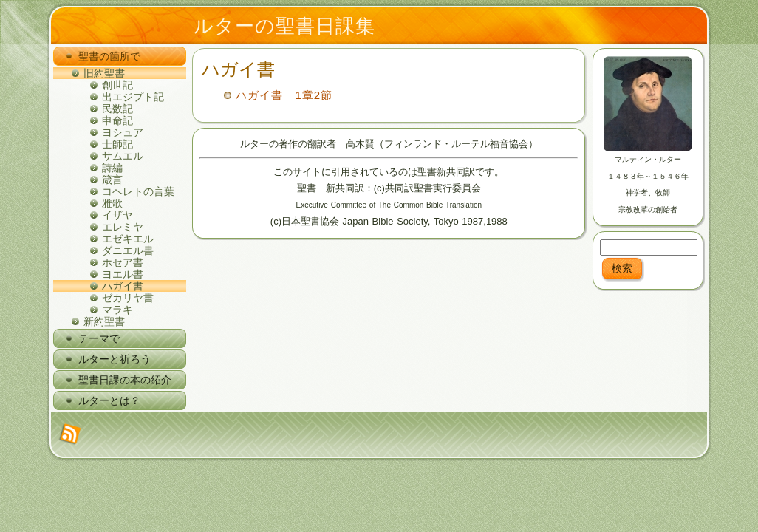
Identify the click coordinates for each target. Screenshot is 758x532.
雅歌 (112, 203)
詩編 (112, 168)
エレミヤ (123, 227)
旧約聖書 (104, 73)
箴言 (112, 180)
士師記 (117, 144)
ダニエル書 (128, 250)
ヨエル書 (123, 274)
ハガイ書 (123, 286)
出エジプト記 (133, 97)
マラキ (117, 310)
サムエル (123, 156)
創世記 (117, 85)
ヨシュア (123, 132)
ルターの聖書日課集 (284, 26)
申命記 (117, 120)
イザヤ (117, 215)
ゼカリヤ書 (128, 298)
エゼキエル (128, 239)
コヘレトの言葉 (138, 191)
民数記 (117, 109)
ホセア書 (123, 262)
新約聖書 (104, 321)
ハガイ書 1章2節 (284, 95)
